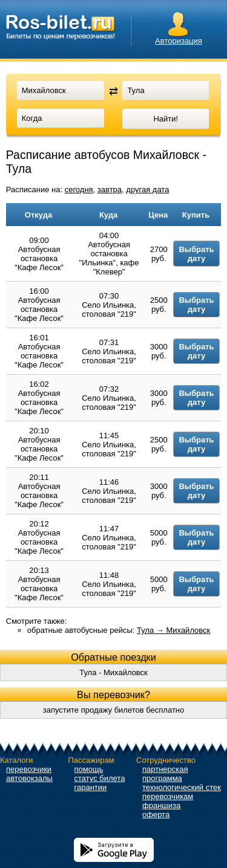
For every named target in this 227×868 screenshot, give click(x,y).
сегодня (79, 189)
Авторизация (179, 41)
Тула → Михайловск (173, 630)
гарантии (91, 787)
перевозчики (29, 769)
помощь (89, 769)
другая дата (147, 189)
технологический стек (182, 787)
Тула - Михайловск (113, 672)
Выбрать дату (196, 254)
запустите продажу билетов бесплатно (114, 710)
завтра (110, 189)
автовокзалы (29, 778)
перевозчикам (168, 796)
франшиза (161, 805)
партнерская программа (165, 774)
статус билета (100, 778)
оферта (156, 815)
